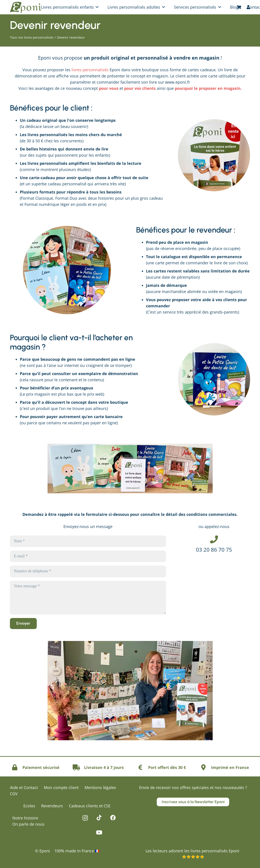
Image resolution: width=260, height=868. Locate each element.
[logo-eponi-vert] (26, 7)
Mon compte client (61, 787)
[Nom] (88, 541)
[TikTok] (99, 818)
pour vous (109, 88)
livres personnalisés (90, 70)
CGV (14, 794)
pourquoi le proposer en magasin (208, 88)
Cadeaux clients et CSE (90, 806)
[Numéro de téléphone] (88, 571)
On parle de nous (28, 824)
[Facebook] (113, 818)
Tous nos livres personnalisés (32, 37)
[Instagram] (85, 818)
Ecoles (29, 806)
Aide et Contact (24, 787)
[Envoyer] (23, 624)
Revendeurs (52, 806)
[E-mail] (88, 556)
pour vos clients (140, 88)
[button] (96, 7)
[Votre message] (88, 597)
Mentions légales (100, 787)
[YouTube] (99, 832)
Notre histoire (25, 818)
